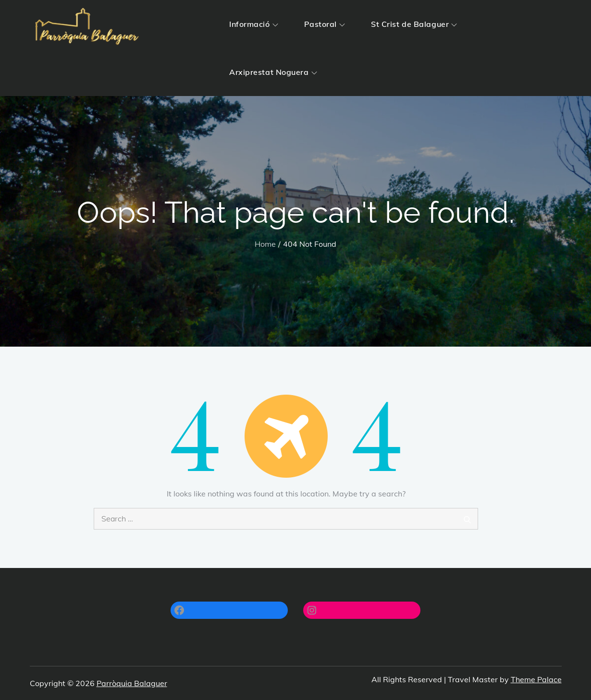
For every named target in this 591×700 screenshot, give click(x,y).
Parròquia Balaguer (132, 683)
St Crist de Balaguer (414, 24)
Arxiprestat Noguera (273, 72)
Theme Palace (536, 679)
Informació (254, 24)
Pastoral (325, 24)
